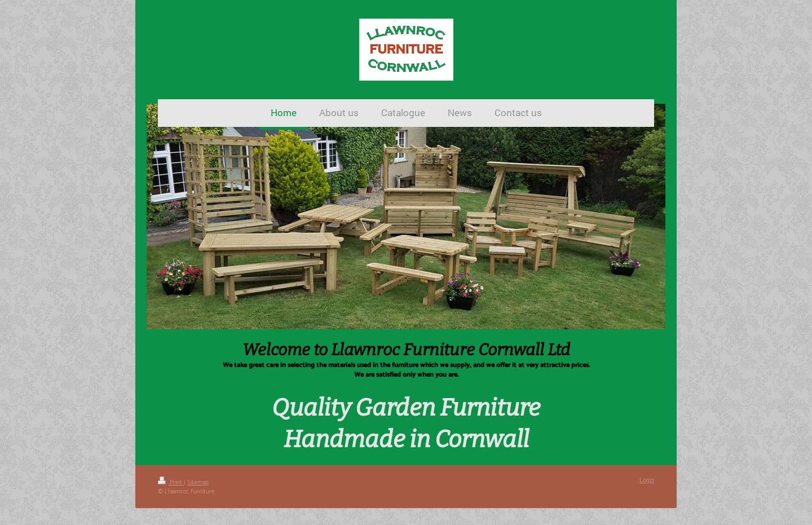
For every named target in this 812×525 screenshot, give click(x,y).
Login (647, 480)
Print (171, 483)
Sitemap (198, 483)
